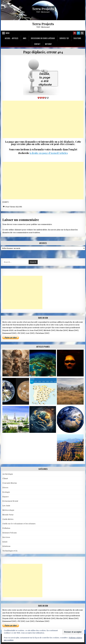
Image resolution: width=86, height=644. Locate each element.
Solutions (77, 38)
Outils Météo (8, 519)
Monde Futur (8, 515)
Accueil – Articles (12, 38)
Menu (8, 33)
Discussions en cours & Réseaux (43, 38)
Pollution (6, 528)
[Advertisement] (43, 119)
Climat (5, 478)
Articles (63, 153)
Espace (6, 497)
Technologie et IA (10, 551)
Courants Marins (10, 483)
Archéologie (8, 474)
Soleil (5, 542)
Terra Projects (43, 9)
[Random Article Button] (75, 33)
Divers (5, 488)
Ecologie (6, 492)
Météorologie (8, 510)
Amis (25, 38)
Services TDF (64, 38)
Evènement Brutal (10, 501)
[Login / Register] (78, 33)
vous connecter (19, 224)
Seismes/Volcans (10, 533)
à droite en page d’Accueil (44, 153)
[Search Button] (82, 33)
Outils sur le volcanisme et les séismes (19, 524)
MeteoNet (49, 44)
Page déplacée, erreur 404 (43, 52)
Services (6, 537)
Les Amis (6, 506)
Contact (37, 44)
